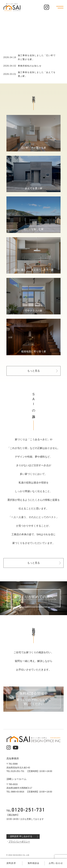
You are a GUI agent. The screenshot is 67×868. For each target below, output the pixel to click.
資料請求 (11, 863)
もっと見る (34, 371)
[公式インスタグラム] (47, 7)
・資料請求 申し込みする (20, 836)
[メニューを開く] (60, 7)
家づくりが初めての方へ (34, 597)
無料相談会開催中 (34, 694)
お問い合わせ (56, 863)
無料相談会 (34, 863)
